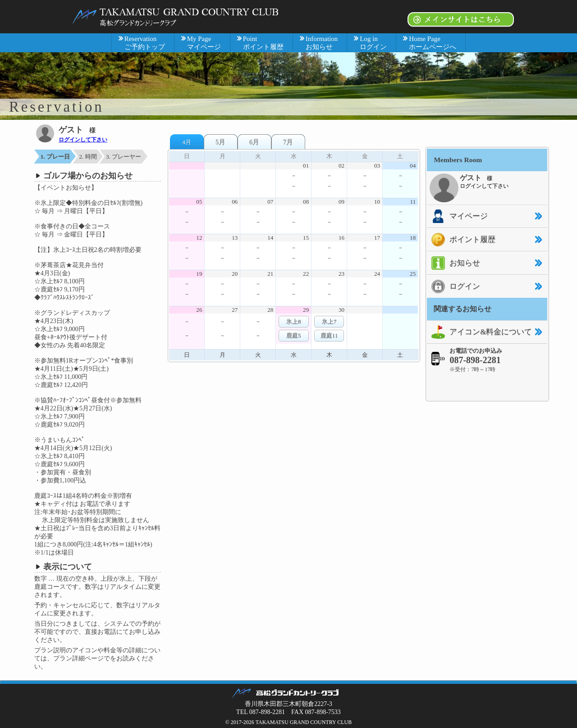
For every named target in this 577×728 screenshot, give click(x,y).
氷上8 (294, 321)
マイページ (457, 216)
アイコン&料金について (479, 332)
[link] (487, 387)
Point (263, 43)
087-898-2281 (475, 360)
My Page (204, 43)
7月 (288, 142)
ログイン (453, 287)
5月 (220, 142)
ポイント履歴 (461, 240)
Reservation (145, 43)
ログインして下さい (83, 140)
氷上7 (329, 321)
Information (322, 43)
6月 (254, 142)
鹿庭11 (329, 335)
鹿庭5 (294, 335)
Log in (373, 43)
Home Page (433, 43)
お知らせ (453, 263)
